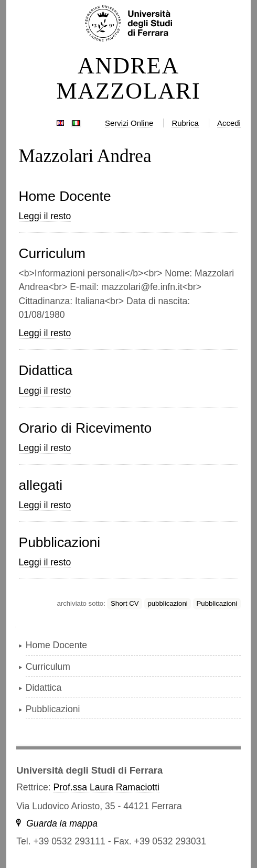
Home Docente (65, 196)
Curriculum (52, 253)
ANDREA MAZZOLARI (129, 79)
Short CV (125, 603)
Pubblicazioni (60, 542)
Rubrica (185, 123)
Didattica (46, 370)
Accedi (229, 123)
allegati (41, 485)
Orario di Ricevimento (85, 428)
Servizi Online (129, 123)
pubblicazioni (167, 603)
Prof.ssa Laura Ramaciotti (106, 787)
